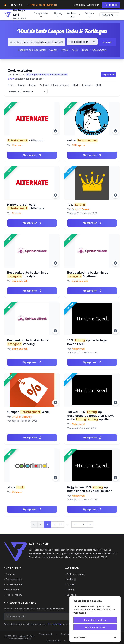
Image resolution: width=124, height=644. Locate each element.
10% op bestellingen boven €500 (88, 342)
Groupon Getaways (22, 417)
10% (76, 205)
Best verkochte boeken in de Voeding (28, 342)
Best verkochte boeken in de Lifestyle (28, 274)
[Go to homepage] (16, 15)
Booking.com (99, 50)
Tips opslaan (12, 590)
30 (76, 524)
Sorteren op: (14, 91)
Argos (65, 50)
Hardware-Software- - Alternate (26, 207)
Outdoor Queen (80, 209)
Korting (69, 590)
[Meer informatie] (55, 131)
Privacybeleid (55, 624)
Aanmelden (79, 5)
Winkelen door (74, 15)
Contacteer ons (13, 579)
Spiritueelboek (20, 281)
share (16, 487)
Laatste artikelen (14, 584)
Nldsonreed (78, 349)
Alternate (17, 145)
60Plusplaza (79, 145)
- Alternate (26, 141)
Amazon (53, 50)
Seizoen (89, 15)
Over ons (10, 574)
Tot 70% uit (15, 5)
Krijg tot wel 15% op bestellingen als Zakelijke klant (90, 489)
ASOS (75, 50)
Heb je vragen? (13, 595)
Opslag (58, 15)
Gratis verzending (75, 574)
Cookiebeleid (54, 641)
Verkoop (70, 579)
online (82, 141)
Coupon (70, 584)
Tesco (85, 50)
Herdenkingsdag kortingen (43, 5)
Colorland (17, 492)
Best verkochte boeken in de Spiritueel (88, 274)
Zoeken (108, 42)
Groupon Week (28, 412)
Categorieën (41, 15)
